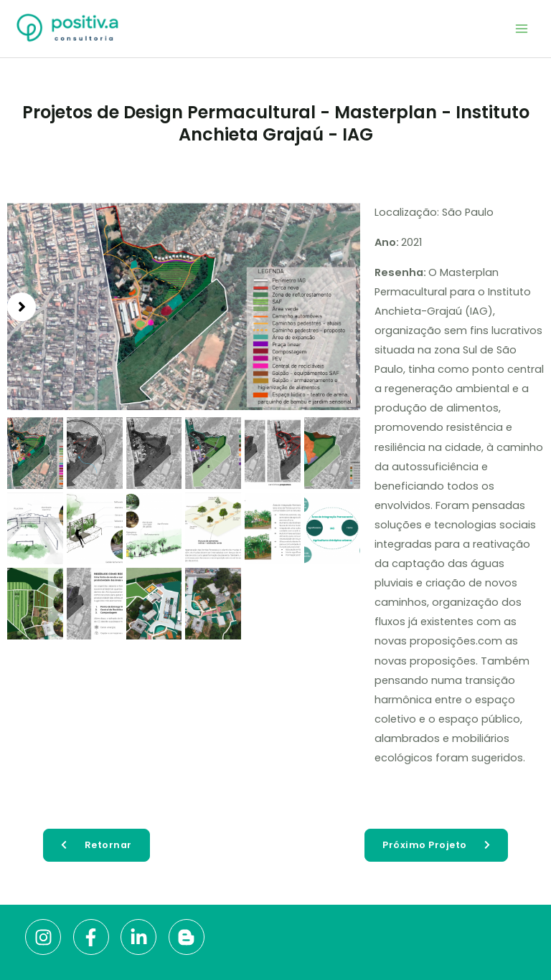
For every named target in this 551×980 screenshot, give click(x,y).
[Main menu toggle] (522, 29)
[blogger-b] (189, 937)
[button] (22, 307)
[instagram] (48, 937)
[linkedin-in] (143, 937)
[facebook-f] (96, 937)
